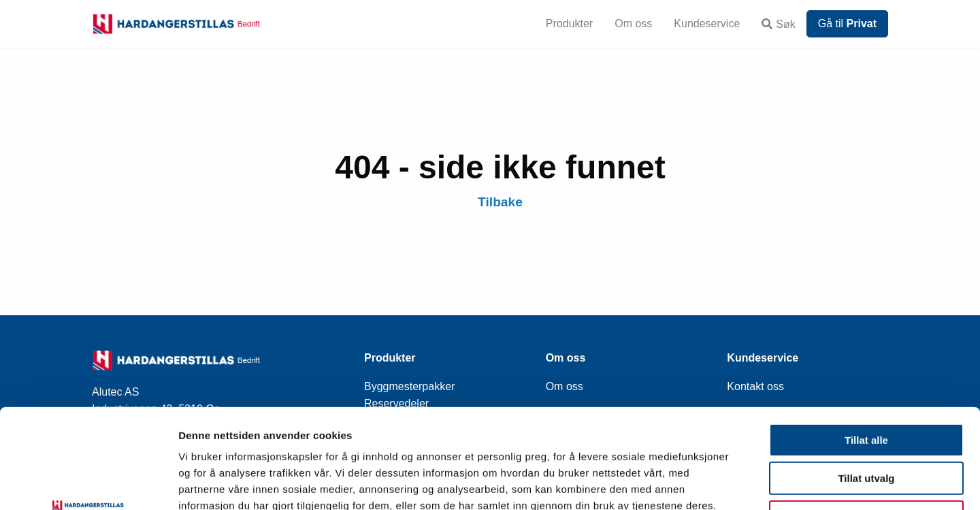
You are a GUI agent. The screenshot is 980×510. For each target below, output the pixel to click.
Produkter (569, 23)
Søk (778, 24)
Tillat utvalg (866, 386)
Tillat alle (866, 347)
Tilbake (500, 202)
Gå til (847, 23)
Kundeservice (707, 23)
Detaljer (725, 483)
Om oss (633, 23)
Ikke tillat (866, 424)
